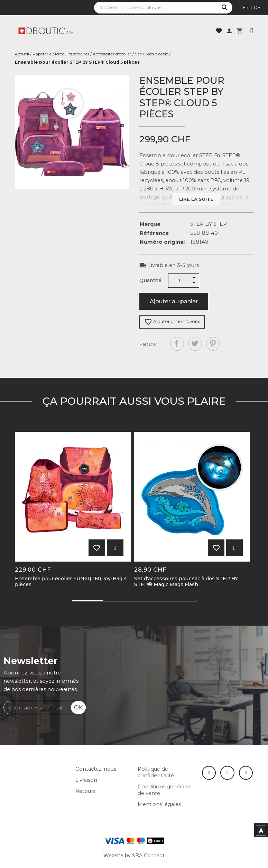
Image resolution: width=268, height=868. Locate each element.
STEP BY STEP (209, 224)
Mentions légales (159, 804)
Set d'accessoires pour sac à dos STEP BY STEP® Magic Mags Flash (186, 582)
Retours (85, 791)
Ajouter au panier (174, 301)
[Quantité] (179, 280)
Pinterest (213, 344)
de (257, 7)
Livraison (86, 780)
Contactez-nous (96, 769)
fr (246, 7)
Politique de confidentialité (156, 772)
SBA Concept (148, 856)
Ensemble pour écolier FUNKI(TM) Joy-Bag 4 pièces (71, 582)
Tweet (195, 344)
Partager (177, 344)
